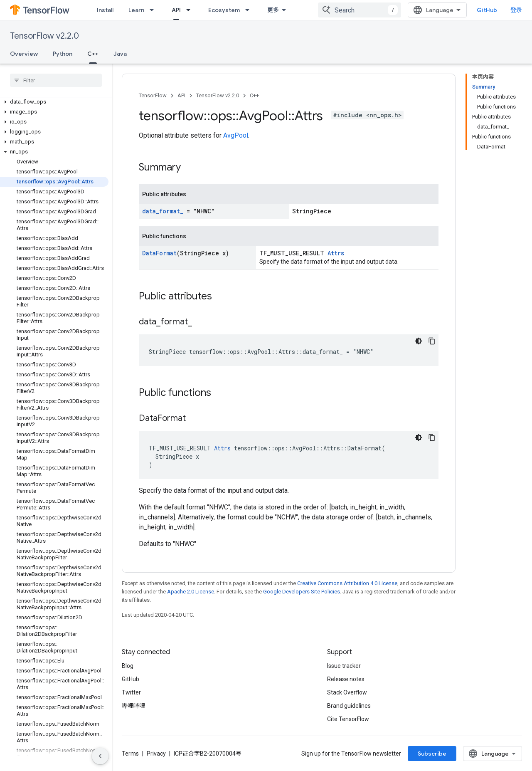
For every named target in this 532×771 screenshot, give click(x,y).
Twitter (131, 692)
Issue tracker (344, 666)
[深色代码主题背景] (419, 341)
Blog (128, 666)
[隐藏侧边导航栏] (100, 756)
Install (105, 10)
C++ (254, 95)
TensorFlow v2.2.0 (44, 36)
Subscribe (432, 754)
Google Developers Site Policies (302, 592)
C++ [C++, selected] (93, 54)
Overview (24, 54)
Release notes (346, 679)
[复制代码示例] (432, 341)
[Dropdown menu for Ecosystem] (250, 10)
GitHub (487, 10)
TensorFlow (153, 95)
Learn (136, 10)
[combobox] (360, 10)
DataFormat (159, 253)
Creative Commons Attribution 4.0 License (347, 583)
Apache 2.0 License (191, 592)
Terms (130, 754)
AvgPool (236, 135)
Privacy (156, 754)
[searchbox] (56, 80)
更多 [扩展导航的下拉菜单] (273, 10)
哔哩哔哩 (133, 706)
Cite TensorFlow (348, 719)
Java (120, 54)
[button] (54, 102)
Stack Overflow (347, 692)
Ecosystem (224, 10)
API (181, 95)
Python (63, 54)
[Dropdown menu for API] (191, 10)
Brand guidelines (349, 706)
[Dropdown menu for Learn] (154, 10)
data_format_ (163, 211)
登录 (516, 10)
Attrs (336, 253)
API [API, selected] (176, 10)
